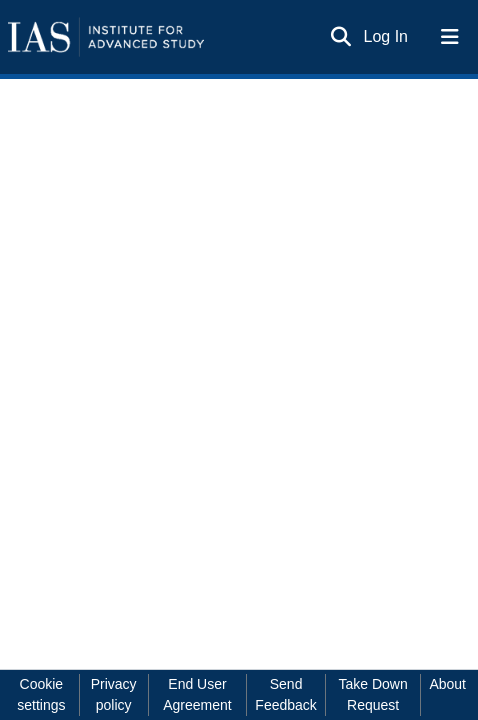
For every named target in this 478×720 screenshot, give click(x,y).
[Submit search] (341, 37)
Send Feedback (285, 694)
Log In (387, 36)
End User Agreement (197, 694)
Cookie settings (41, 694)
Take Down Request (372, 694)
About (447, 684)
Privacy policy (114, 694)
